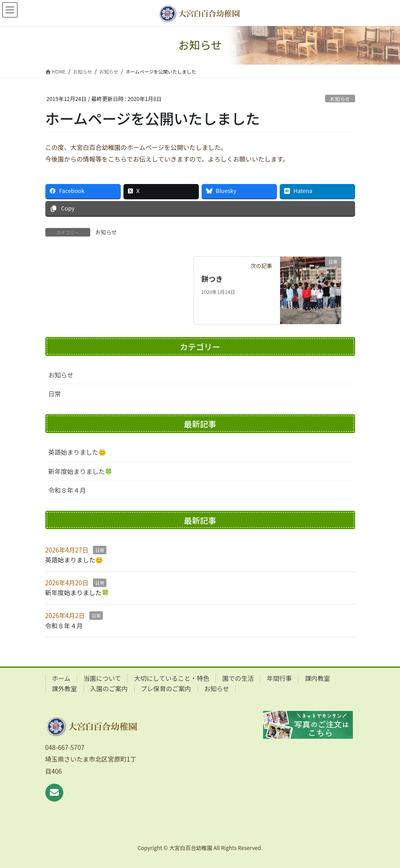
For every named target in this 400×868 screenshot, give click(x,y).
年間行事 (279, 678)
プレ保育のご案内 (166, 688)
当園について (102, 678)
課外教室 (65, 688)
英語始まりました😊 (77, 452)
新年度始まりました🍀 (81, 471)
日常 (55, 394)
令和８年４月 (67, 490)
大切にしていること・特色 (172, 678)
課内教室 (317, 678)
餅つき (212, 279)
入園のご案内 (109, 688)
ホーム (62, 678)
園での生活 (238, 678)
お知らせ (340, 99)
